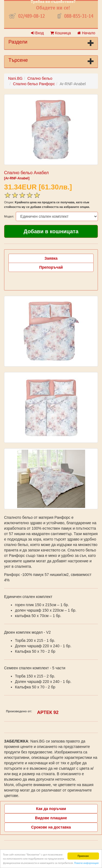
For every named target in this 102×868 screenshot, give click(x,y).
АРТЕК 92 (48, 712)
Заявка (51, 258)
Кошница (61, 33)
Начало (86, 33)
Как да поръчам (51, 809)
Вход (38, 33)
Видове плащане (51, 818)
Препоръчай (51, 267)
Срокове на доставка (51, 827)
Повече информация (86, 864)
